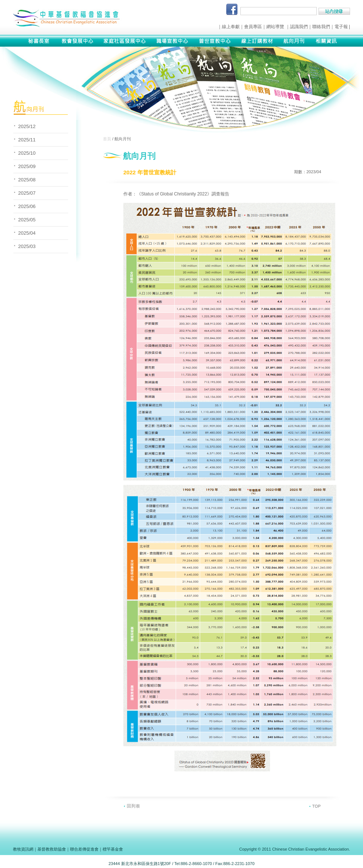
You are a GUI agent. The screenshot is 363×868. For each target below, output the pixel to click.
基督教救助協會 (52, 849)
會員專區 (253, 27)
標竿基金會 (113, 849)
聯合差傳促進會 (84, 849)
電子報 (341, 27)
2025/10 (27, 153)
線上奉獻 (231, 27)
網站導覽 (275, 27)
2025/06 (27, 206)
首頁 (107, 139)
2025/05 (27, 220)
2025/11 (27, 140)
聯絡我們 (321, 27)
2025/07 (27, 193)
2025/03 (27, 246)
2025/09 (27, 166)
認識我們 (299, 27)
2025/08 (27, 180)
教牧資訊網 (23, 849)
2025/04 (27, 233)
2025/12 (27, 126)
